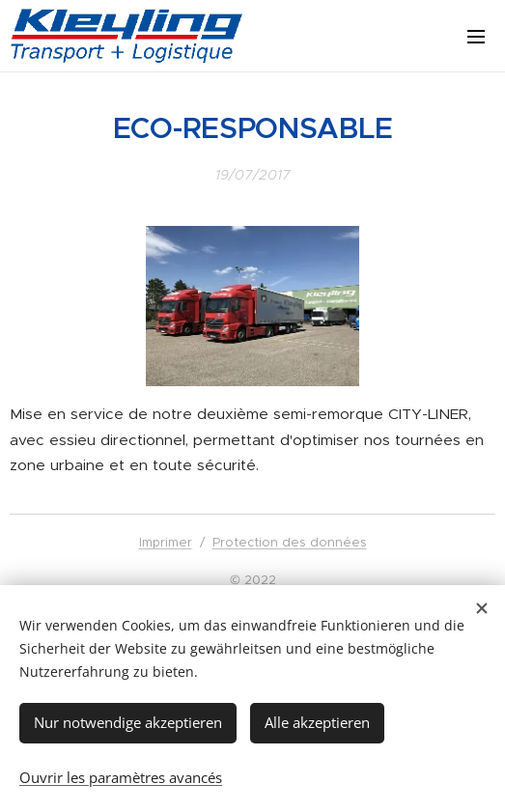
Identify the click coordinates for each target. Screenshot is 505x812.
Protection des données (290, 542)
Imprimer (166, 542)
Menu (476, 37)
